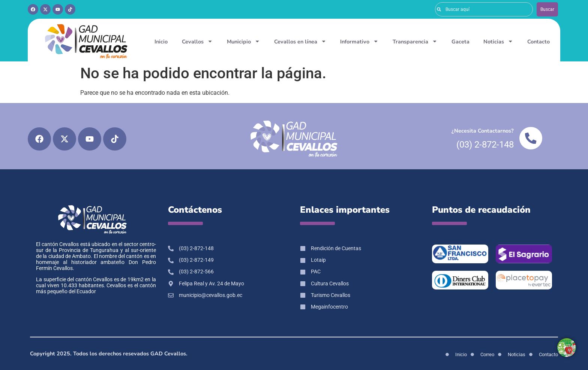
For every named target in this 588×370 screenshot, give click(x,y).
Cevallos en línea (300, 41)
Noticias (498, 41)
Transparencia (415, 41)
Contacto (538, 42)
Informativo (359, 41)
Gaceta (460, 42)
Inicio (161, 42)
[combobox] (484, 9)
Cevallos (197, 41)
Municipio (243, 41)
